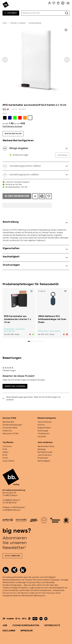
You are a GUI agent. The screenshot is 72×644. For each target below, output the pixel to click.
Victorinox (7, 446)
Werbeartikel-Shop (46, 446)
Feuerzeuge (43, 431)
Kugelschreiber (44, 428)
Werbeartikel (8, 422)
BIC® (5, 455)
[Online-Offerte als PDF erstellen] (42, 196)
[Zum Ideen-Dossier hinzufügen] (49, 196)
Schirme (41, 425)
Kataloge (42, 449)
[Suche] (67, 13)
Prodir (5, 458)
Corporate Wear (10, 428)
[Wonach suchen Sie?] (43, 13)
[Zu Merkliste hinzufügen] (66, 31)
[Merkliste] (54, 3)
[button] (5, 60)
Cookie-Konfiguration (26, 626)
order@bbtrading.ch (11, 510)
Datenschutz (52, 626)
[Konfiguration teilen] (35, 196)
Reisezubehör (9, 329)
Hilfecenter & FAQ (10, 434)
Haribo (5, 452)
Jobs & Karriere (45, 455)
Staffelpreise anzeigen (12, 127)
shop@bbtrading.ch (11, 500)
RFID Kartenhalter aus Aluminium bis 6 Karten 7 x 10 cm (18, 319)
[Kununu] (23, 570)
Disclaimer (9, 631)
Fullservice (7, 431)
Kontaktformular (45, 452)
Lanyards (42, 437)
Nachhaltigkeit (44, 461)
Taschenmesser (45, 422)
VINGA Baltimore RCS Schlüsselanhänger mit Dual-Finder (52, 319)
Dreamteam (43, 458)
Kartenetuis (20, 329)
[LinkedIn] (6, 570)
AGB (5, 626)
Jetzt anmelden (12, 556)
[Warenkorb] (58, 3)
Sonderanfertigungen (12, 425)
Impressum (27, 631)
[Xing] (14, 570)
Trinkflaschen (44, 434)
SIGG (5, 449)
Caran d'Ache (8, 461)
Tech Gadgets (9, 331)
